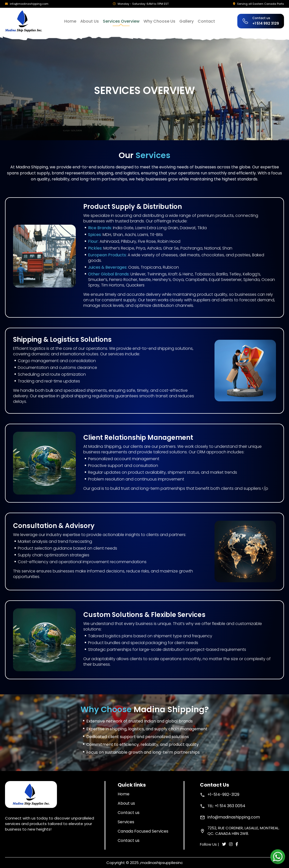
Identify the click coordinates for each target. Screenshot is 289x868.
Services (126, 822)
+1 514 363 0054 (230, 806)
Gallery (187, 21)
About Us (90, 21)
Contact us (129, 813)
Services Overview (121, 21)
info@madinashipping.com (29, 4)
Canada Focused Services (143, 831)
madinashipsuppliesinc (162, 863)
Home (70, 21)
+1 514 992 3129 (266, 23)
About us (126, 803)
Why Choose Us (159, 21)
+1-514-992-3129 (223, 794)
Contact (206, 21)
